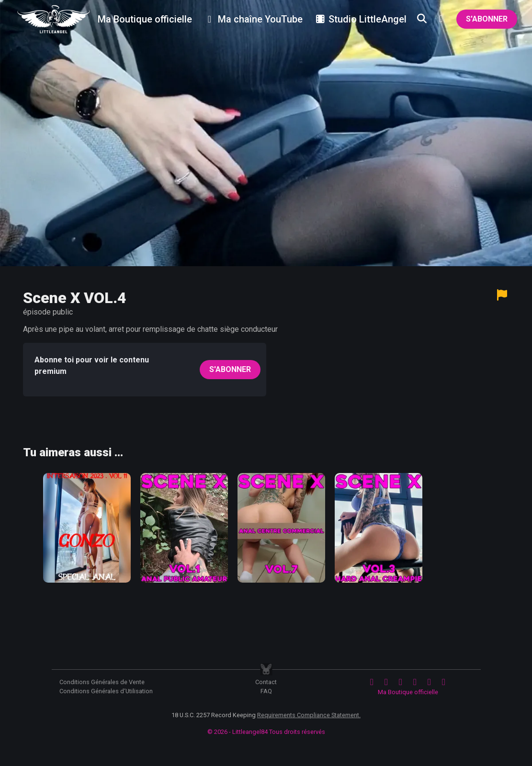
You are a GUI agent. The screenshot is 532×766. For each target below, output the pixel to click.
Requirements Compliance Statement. (309, 715)
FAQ (266, 691)
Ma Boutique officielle (408, 692)
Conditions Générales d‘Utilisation (106, 691)
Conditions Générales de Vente (102, 682)
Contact (266, 682)
